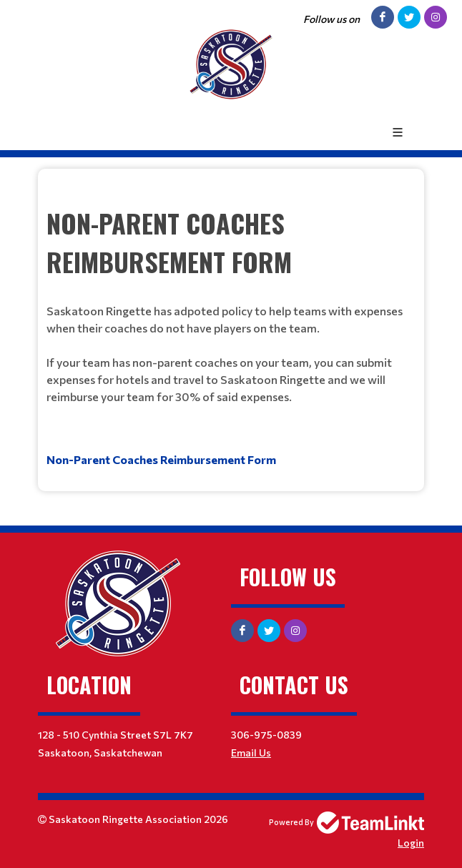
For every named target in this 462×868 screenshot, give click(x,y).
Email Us (251, 753)
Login (411, 843)
